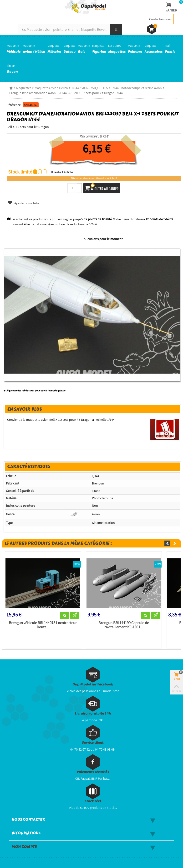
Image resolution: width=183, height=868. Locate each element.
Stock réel (93, 801)
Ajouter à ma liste (23, 203)
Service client (93, 743)
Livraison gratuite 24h (93, 713)
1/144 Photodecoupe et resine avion (137, 88)
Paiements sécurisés (93, 772)
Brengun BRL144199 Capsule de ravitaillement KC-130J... (124, 625)
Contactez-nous (160, 19)
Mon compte (24, 847)
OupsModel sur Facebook (93, 684)
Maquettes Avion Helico (51, 88)
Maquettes (24, 88)
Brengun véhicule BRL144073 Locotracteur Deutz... (43, 625)
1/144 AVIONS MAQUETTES (90, 88)
